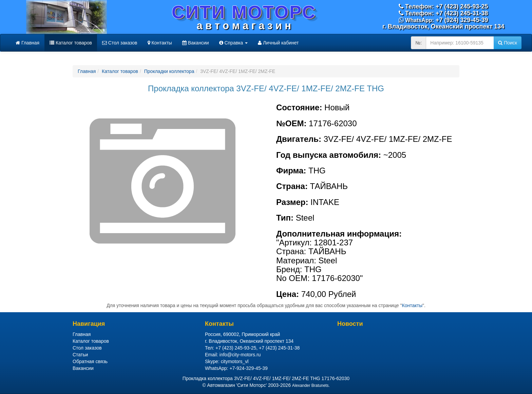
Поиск (508, 43)
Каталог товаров (71, 43)
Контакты (160, 43)
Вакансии (196, 43)
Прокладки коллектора (169, 71)
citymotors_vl (235, 361)
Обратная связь (90, 361)
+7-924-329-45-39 (248, 368)
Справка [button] (234, 43)
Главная (27, 43)
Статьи (80, 355)
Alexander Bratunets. (311, 386)
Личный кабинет (278, 43)
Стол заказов (120, 43)
